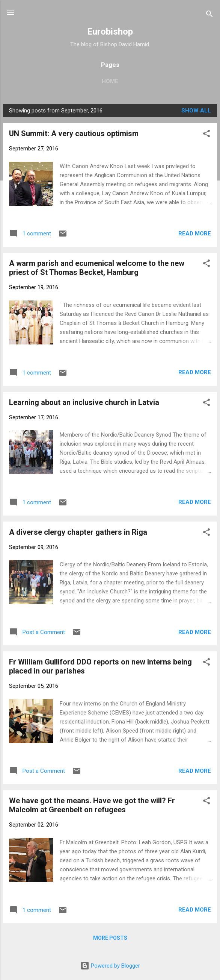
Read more (195, 234)
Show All (196, 111)
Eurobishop (110, 32)
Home (110, 81)
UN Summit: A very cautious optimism (74, 133)
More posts (110, 938)
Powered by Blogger (110, 966)
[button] (206, 135)
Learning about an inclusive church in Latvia (84, 402)
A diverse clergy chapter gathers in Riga (78, 532)
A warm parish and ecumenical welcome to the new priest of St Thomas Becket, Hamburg (97, 268)
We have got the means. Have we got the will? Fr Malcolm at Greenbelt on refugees (92, 805)
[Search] (209, 15)
